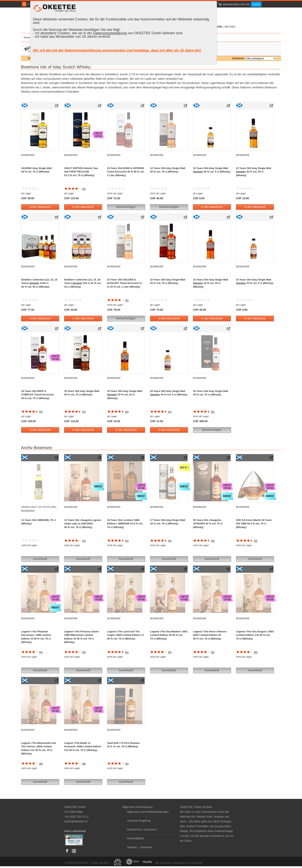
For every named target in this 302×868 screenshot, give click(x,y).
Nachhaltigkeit (135, 838)
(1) (75, 189)
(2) (247, 652)
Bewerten (146, 847)
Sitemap (132, 847)
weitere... (231, 27)
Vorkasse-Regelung (139, 821)
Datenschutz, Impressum (142, 829)
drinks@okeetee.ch (76, 821)
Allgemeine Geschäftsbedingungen (148, 812)
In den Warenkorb (40, 207)
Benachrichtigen (126, 207)
